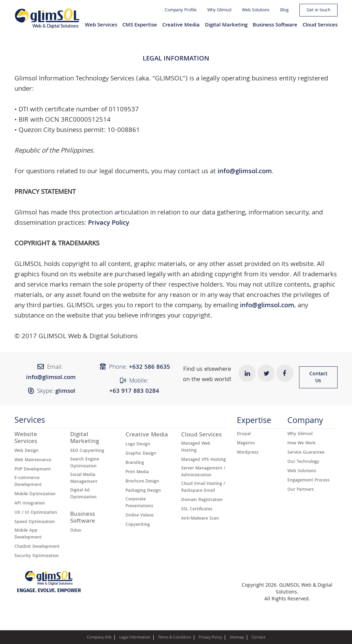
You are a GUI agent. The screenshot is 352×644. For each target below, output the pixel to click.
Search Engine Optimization (85, 463)
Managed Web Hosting (196, 447)
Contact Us (318, 378)
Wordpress (248, 453)
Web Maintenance (33, 460)
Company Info (99, 638)
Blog (284, 10)
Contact (258, 638)
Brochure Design (142, 482)
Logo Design (138, 445)
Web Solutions (256, 10)
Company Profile (181, 10)
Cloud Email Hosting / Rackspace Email (203, 488)
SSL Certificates (197, 510)
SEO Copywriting (87, 451)
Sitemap (237, 638)
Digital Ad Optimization (83, 494)
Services (30, 422)
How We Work (301, 444)
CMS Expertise (140, 25)
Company (305, 422)
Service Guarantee (306, 453)
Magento (246, 444)
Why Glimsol (219, 10)
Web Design (26, 451)
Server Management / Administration (203, 472)
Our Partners (301, 490)
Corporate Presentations (139, 503)
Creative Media (181, 25)
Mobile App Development (28, 534)
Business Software (275, 25)
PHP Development (33, 470)
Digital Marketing (226, 25)
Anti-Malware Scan (200, 519)
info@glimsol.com (245, 172)
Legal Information (135, 638)
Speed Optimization (35, 522)
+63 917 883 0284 (134, 392)
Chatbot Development (37, 547)
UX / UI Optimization (36, 513)
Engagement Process (309, 481)
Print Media (137, 473)
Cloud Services (320, 25)
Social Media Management (84, 479)
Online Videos (140, 516)
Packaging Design (143, 491)
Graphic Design (141, 454)
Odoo (76, 531)
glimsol (65, 392)
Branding (135, 463)
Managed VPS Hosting (203, 460)
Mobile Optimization (35, 495)
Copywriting (138, 525)
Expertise (254, 422)
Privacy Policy (109, 223)
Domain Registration (202, 500)
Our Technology (303, 462)
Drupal (244, 434)
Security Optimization (37, 556)
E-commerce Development (28, 482)
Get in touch (318, 10)
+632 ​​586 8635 (150, 368)
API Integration (30, 504)
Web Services (101, 25)
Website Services (26, 438)
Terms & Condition (175, 638)
